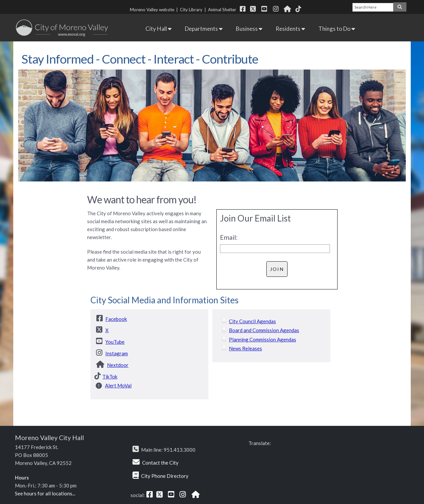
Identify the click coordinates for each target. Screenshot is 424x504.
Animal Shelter (223, 10)
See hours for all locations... (45, 493)
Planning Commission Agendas (263, 339)
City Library (191, 10)
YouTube (115, 342)
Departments (204, 29)
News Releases (245, 348)
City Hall (159, 29)
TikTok (110, 377)
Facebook (116, 319)
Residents (290, 29)
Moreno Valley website (152, 10)
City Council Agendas (252, 321)
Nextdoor (118, 365)
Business (249, 29)
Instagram (117, 353)
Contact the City (160, 463)
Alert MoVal (118, 385)
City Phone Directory (165, 476)
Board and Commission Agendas (264, 330)
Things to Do (337, 29)
